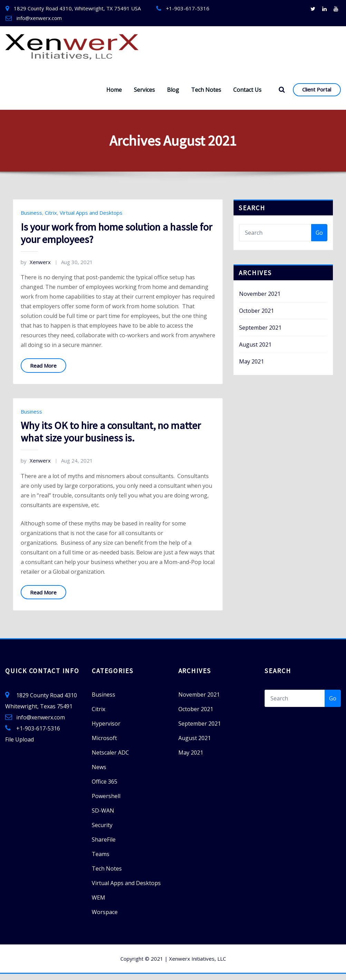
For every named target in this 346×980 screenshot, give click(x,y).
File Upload (19, 746)
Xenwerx (36, 268)
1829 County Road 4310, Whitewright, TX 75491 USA (77, 8)
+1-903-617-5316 (188, 8)
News (99, 773)
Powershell (106, 802)
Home (114, 96)
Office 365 (105, 788)
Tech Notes (206, 96)
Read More (43, 372)
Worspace (105, 918)
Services (144, 96)
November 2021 (260, 300)
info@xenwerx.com (39, 18)
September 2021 (260, 334)
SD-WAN (103, 817)
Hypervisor (106, 730)
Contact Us (247, 96)
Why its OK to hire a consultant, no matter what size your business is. (111, 438)
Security (102, 831)
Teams (101, 860)
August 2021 (255, 351)
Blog (173, 96)
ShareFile (104, 846)
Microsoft (104, 744)
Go (319, 239)
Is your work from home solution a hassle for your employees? (116, 239)
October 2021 (256, 317)
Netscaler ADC (110, 759)
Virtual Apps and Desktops (91, 219)
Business (31, 219)
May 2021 (251, 368)
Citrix (51, 219)
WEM (98, 904)
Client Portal (317, 96)
